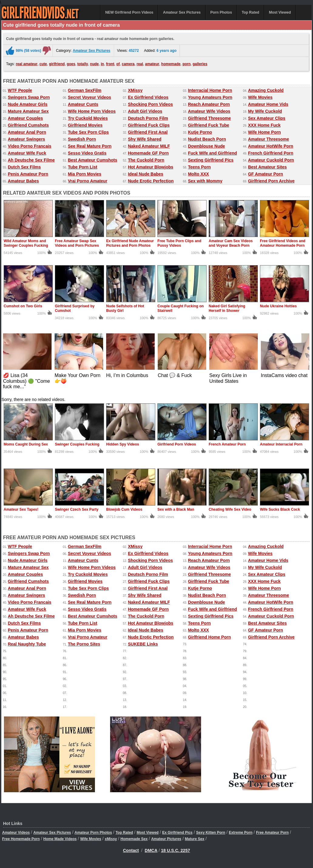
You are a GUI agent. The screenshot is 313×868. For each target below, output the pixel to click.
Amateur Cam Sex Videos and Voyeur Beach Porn (231, 243)
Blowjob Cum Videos (124, 509)
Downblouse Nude (207, 146)
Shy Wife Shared (145, 139)
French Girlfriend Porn (271, 153)
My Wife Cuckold (265, 111)
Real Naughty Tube (27, 644)
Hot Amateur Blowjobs (151, 167)
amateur (152, 64)
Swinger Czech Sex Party (77, 509)
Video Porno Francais (30, 146)
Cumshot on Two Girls (23, 306)
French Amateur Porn (227, 444)
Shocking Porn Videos (150, 104)
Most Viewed (280, 12)
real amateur (27, 64)
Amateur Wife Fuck (27, 153)
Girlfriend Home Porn (210, 637)
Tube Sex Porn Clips (88, 132)
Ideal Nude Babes (146, 174)
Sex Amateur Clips (267, 118)
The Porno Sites (84, 644)
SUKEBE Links (143, 644)
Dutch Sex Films (24, 167)
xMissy (111, 839)
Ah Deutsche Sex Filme (31, 160)
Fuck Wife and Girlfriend (213, 153)
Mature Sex (195, 839)
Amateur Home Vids (268, 104)
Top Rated (251, 12)
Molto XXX (199, 174)
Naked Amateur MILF (149, 146)
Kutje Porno (200, 132)
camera (128, 64)
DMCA (151, 850)
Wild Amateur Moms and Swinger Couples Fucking (26, 243)
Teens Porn (199, 167)
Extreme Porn (241, 833)
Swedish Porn (82, 139)
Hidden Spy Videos (123, 444)
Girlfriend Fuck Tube (209, 125)
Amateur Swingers (27, 139)
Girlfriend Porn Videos (177, 444)
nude (94, 64)
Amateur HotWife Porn (271, 146)
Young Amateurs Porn (210, 97)
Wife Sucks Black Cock (280, 509)
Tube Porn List (83, 167)
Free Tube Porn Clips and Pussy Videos (179, 243)
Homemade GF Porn (148, 153)
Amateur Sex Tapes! (21, 509)
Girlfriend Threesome (210, 118)
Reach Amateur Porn (209, 104)
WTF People (20, 90)
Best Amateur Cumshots (93, 160)
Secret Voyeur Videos (90, 97)
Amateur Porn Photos (93, 833)
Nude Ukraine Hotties (278, 306)
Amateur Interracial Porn (281, 444)
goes (71, 64)
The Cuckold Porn (146, 160)
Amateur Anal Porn (27, 132)
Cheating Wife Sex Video (230, 509)
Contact (131, 850)
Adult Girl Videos (145, 111)
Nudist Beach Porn (207, 139)
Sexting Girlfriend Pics (211, 160)
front (110, 64)
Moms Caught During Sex (26, 444)
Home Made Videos (60, 839)
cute (43, 64)
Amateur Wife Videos (209, 111)
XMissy (135, 90)
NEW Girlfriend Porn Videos (129, 12)
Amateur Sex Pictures (182, 12)
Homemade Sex (134, 839)
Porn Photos (221, 12)
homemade (171, 64)
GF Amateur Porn (266, 174)
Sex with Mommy (205, 181)
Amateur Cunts (83, 104)
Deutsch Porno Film (148, 118)
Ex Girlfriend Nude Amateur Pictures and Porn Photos (130, 243)
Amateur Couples (25, 118)
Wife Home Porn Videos (92, 111)
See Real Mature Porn (90, 146)
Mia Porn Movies (85, 174)
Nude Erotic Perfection (151, 181)
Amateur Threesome (269, 139)
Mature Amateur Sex (28, 111)
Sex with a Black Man (176, 509)
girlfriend (57, 64)
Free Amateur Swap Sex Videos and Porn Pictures (77, 243)
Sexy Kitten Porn (211, 833)
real (140, 64)
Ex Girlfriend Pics (177, 833)
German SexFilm (85, 90)
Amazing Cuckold (266, 90)
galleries (200, 64)
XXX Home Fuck (264, 125)
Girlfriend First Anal (148, 132)
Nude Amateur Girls (28, 104)
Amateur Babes (24, 181)
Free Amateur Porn (272, 833)
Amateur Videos (16, 833)
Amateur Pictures (166, 839)
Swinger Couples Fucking (77, 444)
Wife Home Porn (264, 132)
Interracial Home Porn (210, 90)
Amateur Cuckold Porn (271, 160)
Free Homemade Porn (21, 839)
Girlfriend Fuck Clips (149, 125)
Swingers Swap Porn (29, 97)
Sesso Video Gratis (87, 153)
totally (83, 64)
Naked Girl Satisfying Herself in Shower (227, 308)
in (102, 64)
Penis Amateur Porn (28, 174)
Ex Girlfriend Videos (148, 97)
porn (187, 64)
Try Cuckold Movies (88, 118)
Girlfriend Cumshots (28, 125)
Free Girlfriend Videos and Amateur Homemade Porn (283, 243)
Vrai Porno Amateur (88, 181)
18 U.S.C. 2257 (176, 850)
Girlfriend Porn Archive (271, 181)
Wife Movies (260, 97)
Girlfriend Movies (85, 125)
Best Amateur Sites (268, 167)
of (118, 64)
